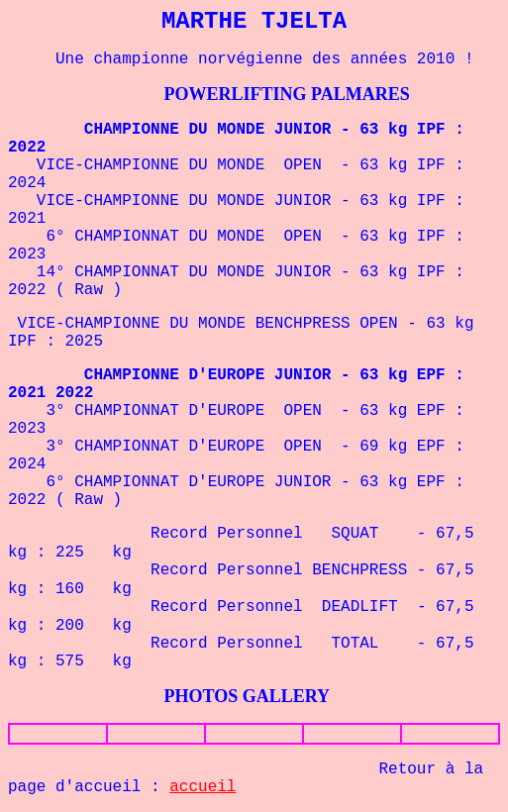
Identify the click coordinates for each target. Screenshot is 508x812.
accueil (203, 787)
